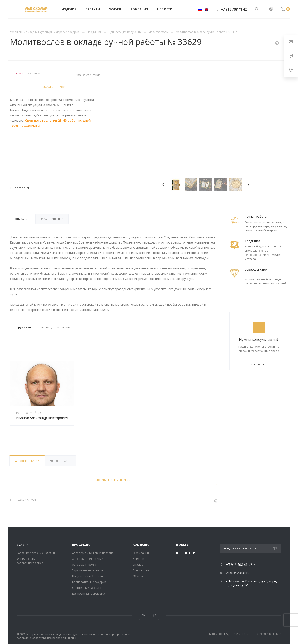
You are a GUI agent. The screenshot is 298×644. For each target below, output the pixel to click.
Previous (163, 185)
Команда (139, 559)
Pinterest (154, 615)
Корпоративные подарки (89, 582)
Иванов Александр (88, 75)
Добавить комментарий (114, 480)
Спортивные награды (87, 588)
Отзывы (138, 564)
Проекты (182, 545)
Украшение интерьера (88, 570)
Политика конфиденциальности (227, 634)
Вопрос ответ (142, 570)
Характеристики (52, 219)
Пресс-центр (185, 553)
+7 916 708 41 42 (234, 9)
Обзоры (138, 576)
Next (248, 185)
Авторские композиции (88, 559)
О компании (141, 553)
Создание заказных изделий (36, 553)
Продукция (82, 545)
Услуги (23, 545)
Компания (142, 545)
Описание (22, 219)
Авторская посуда (84, 564)
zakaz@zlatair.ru (238, 573)
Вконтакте (144, 615)
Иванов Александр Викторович (42, 418)
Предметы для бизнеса (88, 576)
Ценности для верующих (89, 593)
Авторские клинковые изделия (93, 553)
